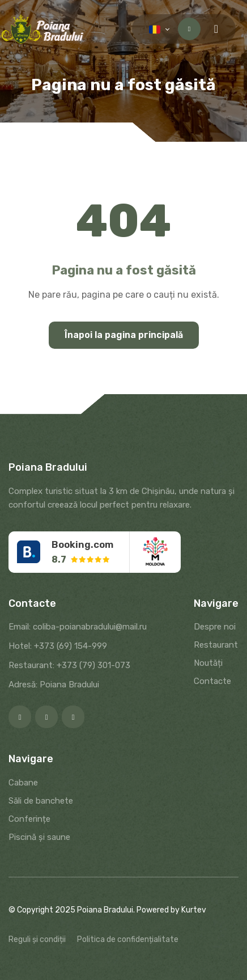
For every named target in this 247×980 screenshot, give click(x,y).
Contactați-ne (189, 29)
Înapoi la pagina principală (124, 335)
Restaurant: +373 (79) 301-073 (69, 665)
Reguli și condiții (37, 939)
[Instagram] (46, 717)
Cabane (23, 783)
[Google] (73, 717)
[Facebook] (20, 717)
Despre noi (215, 627)
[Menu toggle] (216, 29)
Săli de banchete (41, 801)
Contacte (212, 681)
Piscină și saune (39, 837)
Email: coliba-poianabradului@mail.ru (78, 627)
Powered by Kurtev (171, 910)
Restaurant (216, 645)
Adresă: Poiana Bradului (54, 685)
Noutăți (208, 663)
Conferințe (29, 819)
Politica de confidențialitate (128, 939)
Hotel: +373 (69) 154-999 (58, 646)
